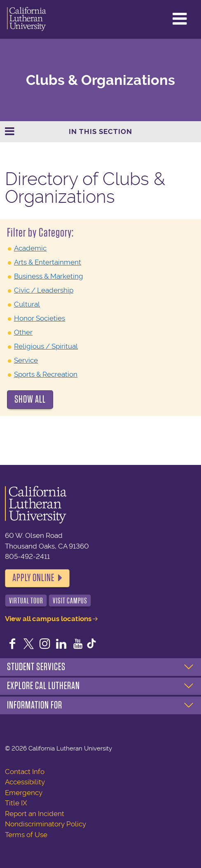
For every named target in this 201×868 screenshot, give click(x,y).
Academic (30, 248)
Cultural (27, 304)
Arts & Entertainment (48, 262)
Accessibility (25, 782)
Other (23, 332)
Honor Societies (40, 318)
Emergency (24, 793)
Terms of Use (26, 835)
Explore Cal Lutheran (43, 686)
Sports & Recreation (46, 374)
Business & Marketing (49, 276)
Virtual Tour (26, 601)
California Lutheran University (27, 19)
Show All (30, 399)
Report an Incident (35, 814)
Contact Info (25, 772)
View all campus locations (48, 619)
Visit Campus (70, 601)
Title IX (16, 803)
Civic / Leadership (44, 290)
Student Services (36, 667)
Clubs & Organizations (100, 80)
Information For (35, 705)
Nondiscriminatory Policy (46, 824)
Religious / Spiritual (46, 346)
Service (26, 360)
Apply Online (33, 578)
